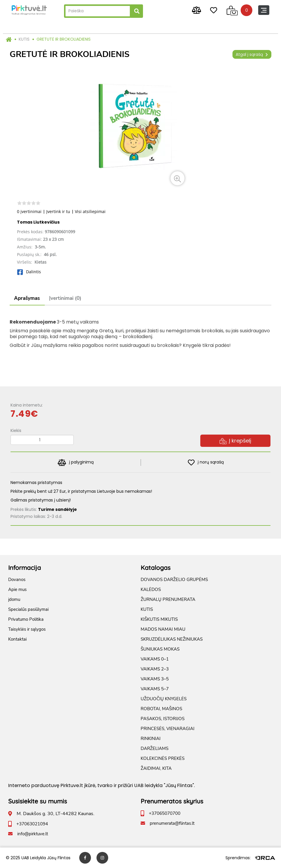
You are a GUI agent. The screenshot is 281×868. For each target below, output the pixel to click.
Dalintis (29, 272)
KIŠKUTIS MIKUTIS (159, 619)
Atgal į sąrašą (252, 54)
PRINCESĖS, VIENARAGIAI (168, 729)
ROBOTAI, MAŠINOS (161, 709)
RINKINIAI (151, 739)
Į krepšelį (235, 441)
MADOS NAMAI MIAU (163, 629)
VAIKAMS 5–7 (155, 689)
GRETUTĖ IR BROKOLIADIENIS (64, 39)
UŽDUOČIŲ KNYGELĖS (164, 699)
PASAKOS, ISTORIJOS (163, 719)
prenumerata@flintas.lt (172, 823)
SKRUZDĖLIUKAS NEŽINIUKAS (172, 639)
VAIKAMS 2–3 (155, 669)
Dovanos (17, 580)
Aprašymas (27, 298)
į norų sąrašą (206, 462)
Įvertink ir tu (58, 211)
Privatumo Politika (26, 619)
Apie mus (17, 589)
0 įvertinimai (29, 211)
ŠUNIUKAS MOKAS (160, 649)
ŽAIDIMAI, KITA (156, 768)
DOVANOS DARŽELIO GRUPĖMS (174, 580)
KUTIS (24, 39)
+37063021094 (32, 824)
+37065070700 (165, 813)
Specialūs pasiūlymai (28, 609)
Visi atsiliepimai (90, 211)
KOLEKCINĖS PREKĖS (163, 758)
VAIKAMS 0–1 (155, 659)
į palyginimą (76, 462)
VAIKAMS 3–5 (155, 679)
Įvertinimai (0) (65, 298)
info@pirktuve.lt (33, 834)
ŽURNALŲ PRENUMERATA (168, 599)
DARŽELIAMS (155, 748)
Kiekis (16, 430)
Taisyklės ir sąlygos (27, 629)
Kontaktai (17, 639)
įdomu (14, 599)
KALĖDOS (151, 589)
